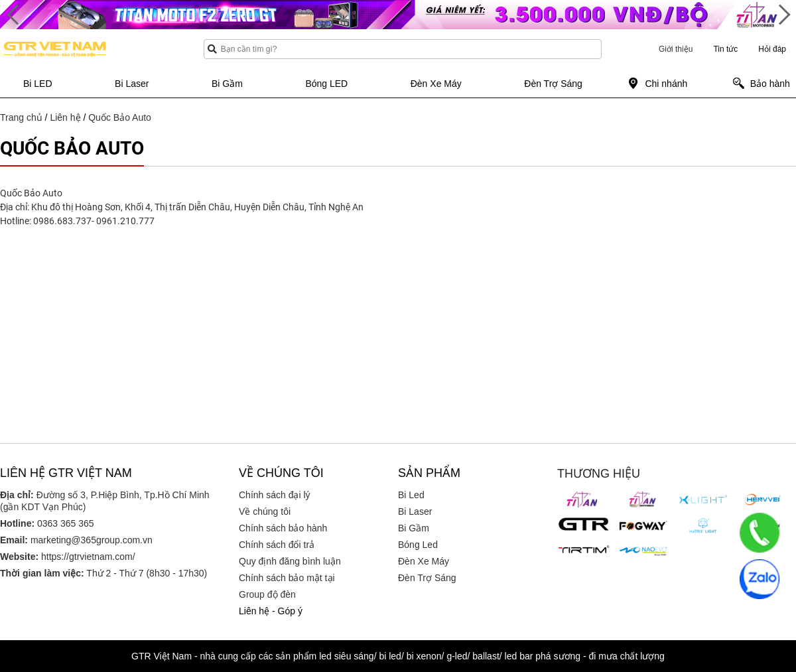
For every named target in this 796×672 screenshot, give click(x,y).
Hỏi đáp (772, 49)
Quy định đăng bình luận (290, 561)
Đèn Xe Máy (424, 561)
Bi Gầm (414, 528)
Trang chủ (21, 117)
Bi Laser (415, 511)
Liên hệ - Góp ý (271, 611)
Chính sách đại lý (275, 495)
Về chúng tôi (265, 511)
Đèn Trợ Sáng (427, 578)
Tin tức (725, 49)
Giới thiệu (676, 49)
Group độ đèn (267, 594)
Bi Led (411, 495)
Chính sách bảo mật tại (287, 578)
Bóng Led (418, 545)
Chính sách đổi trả (277, 545)
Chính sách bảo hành (283, 528)
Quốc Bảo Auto (120, 117)
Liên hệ (65, 117)
